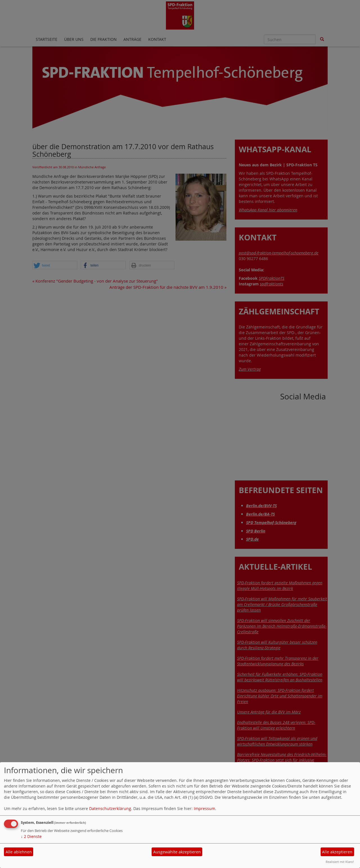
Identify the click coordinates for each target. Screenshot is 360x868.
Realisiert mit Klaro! (340, 862)
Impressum (204, 808)
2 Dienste (31, 836)
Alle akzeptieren (337, 852)
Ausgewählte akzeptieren (177, 852)
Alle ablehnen (19, 852)
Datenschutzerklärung (110, 808)
